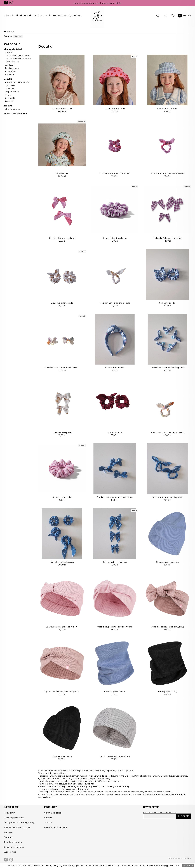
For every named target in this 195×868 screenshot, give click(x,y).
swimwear (10, 75)
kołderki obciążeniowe (67, 16)
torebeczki (10, 98)
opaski (8, 95)
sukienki (9, 52)
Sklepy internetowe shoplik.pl (180, 858)
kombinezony (13, 62)
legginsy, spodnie (13, 68)
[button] (16, 16)
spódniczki (10, 65)
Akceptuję (188, 865)
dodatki (34, 16)
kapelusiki (10, 101)
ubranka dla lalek (13, 109)
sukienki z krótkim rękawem (19, 59)
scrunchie (11, 85)
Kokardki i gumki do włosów (17, 82)
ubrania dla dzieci (16, 16)
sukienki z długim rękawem (18, 56)
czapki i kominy (12, 92)
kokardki (10, 89)
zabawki (46, 16)
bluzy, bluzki (10, 71)
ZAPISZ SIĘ (184, 816)
